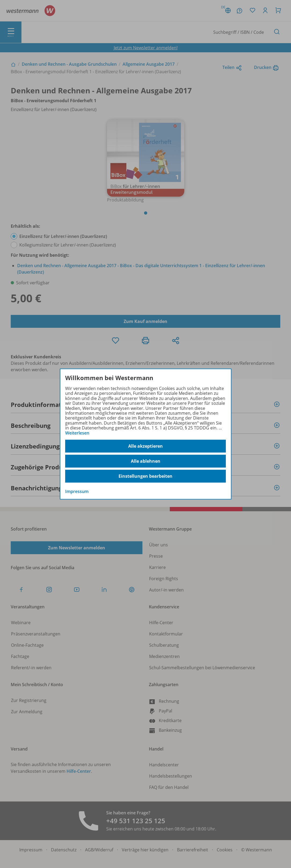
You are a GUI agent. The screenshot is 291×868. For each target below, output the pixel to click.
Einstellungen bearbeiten (146, 476)
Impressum (77, 491)
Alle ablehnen (146, 461)
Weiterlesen (77, 433)
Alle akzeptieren (146, 446)
